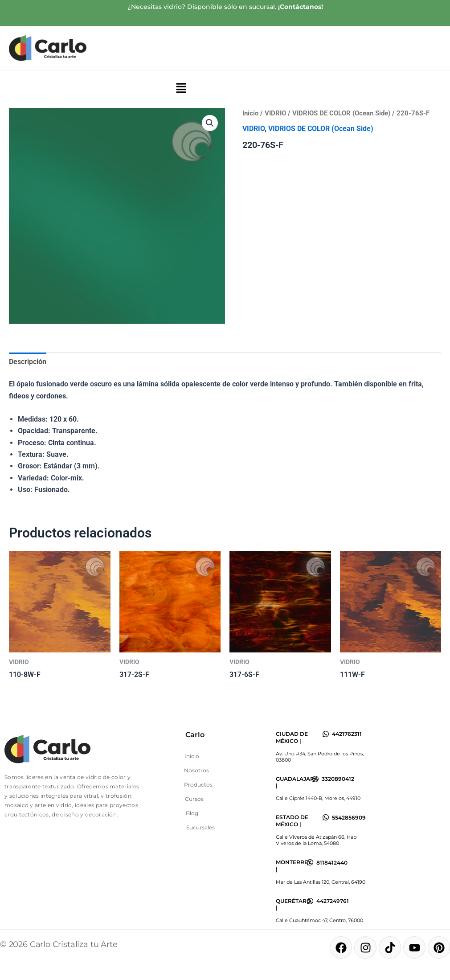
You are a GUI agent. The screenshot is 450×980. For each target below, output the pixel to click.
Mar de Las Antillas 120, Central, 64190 (321, 882)
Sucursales (200, 827)
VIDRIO (275, 113)
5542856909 (349, 818)
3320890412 (338, 779)
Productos (198, 785)
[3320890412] (315, 779)
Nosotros (196, 770)
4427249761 (333, 901)
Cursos (194, 799)
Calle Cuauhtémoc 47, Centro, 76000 (319, 920)
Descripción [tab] (28, 362)
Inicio (250, 113)
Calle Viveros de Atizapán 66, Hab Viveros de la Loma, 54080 (316, 840)
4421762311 (347, 734)
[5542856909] (326, 817)
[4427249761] (310, 901)
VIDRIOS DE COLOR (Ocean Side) (341, 113)
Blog (192, 813)
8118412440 (332, 863)
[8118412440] (310, 862)
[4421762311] (326, 734)
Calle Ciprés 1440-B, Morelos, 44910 (318, 798)
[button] (181, 89)
